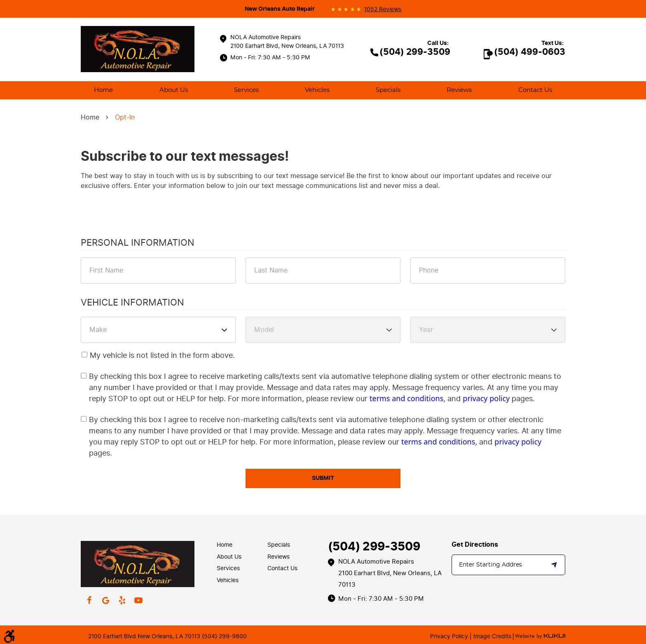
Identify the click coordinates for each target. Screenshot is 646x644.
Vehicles (317, 90)
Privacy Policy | (451, 636)
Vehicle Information (132, 303)
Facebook (89, 600)
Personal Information (138, 243)
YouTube (138, 600)
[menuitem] (104, 90)
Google (105, 600)
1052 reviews (383, 9)
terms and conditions (406, 398)
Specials (388, 90)
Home (103, 90)
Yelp (122, 600)
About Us (174, 90)
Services (246, 90)
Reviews (459, 90)
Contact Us (535, 90)
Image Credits (492, 636)
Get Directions (475, 545)
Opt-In (125, 117)
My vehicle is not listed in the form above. (162, 355)
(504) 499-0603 (530, 52)
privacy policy (486, 398)
